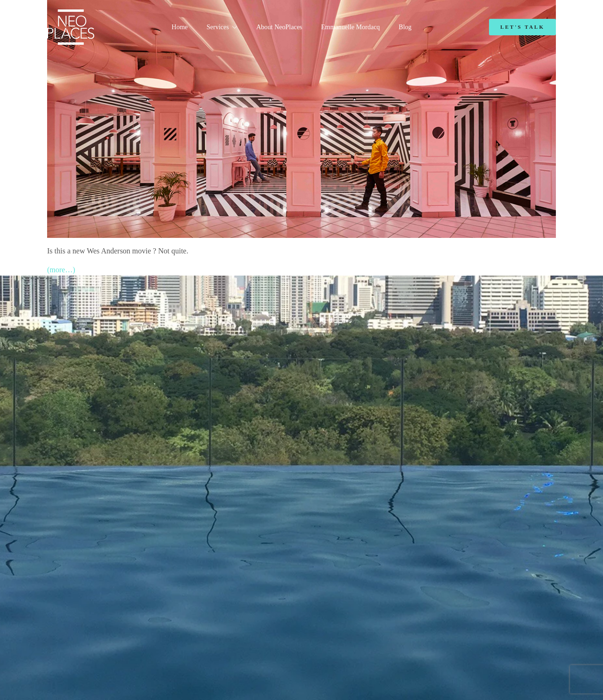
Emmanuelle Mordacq (351, 27)
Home (179, 27)
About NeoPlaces (279, 27)
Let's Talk (522, 27)
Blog (405, 27)
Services (218, 27)
